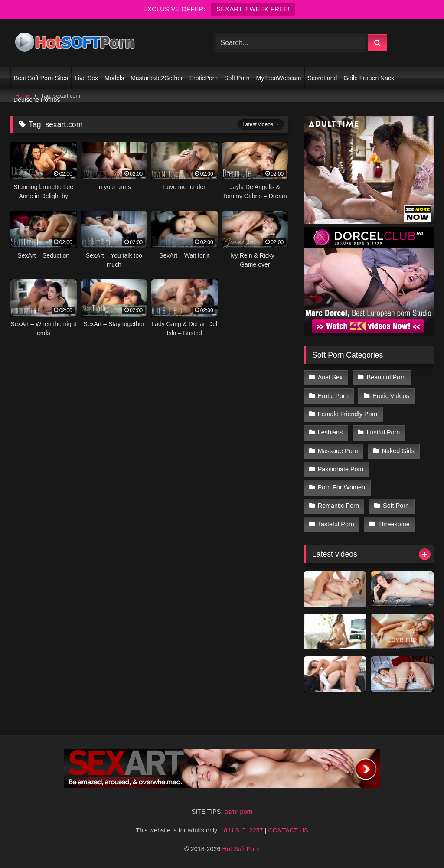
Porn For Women (341, 487)
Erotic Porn (333, 396)
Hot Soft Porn (241, 849)
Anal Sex (330, 377)
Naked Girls (398, 451)
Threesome (394, 524)
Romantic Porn (338, 506)
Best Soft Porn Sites (41, 78)
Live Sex (86, 78)
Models (114, 78)
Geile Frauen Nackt (370, 78)
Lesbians (330, 432)
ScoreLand (323, 78)
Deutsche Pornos (37, 100)
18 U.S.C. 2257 (242, 830)
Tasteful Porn (336, 524)
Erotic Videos (391, 396)
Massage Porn (338, 451)
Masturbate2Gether (157, 78)
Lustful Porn (384, 432)
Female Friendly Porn (348, 414)
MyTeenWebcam (279, 78)
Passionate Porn (341, 469)
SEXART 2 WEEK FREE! (253, 9)
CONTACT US (288, 830)
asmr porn (238, 812)
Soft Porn (237, 78)
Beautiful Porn (386, 377)
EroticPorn (204, 78)
